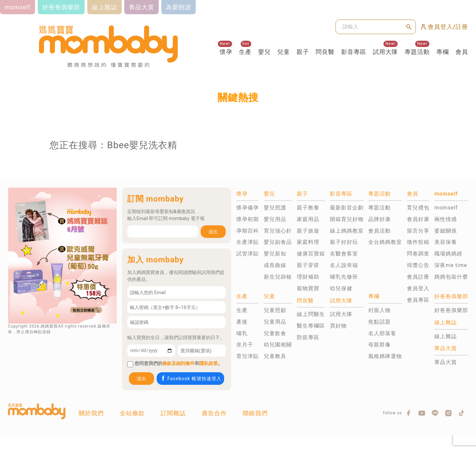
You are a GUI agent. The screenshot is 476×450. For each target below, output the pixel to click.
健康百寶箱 (311, 254)
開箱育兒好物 (347, 219)
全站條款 (132, 413)
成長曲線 (275, 265)
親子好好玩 (344, 242)
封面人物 (379, 310)
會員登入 (418, 288)
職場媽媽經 (448, 254)
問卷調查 (418, 254)
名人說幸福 (344, 265)
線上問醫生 (311, 314)
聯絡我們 (255, 413)
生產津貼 (248, 242)
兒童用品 (275, 322)
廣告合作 (214, 413)
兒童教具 (275, 356)
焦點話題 (379, 322)
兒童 (284, 52)
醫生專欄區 (311, 326)
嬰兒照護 (275, 208)
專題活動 (417, 52)
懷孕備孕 (248, 208)
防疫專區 (308, 337)
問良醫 (325, 52)
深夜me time (451, 265)
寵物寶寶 (308, 288)
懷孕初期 (248, 219)
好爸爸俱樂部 (451, 310)
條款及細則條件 (178, 363)
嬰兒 (264, 52)
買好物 (338, 326)
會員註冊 (418, 277)
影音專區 (354, 52)
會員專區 (418, 300)
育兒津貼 (248, 356)
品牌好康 (379, 219)
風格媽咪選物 (385, 356)
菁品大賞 (446, 362)
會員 (462, 52)
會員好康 (418, 219)
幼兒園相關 (278, 345)
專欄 (443, 52)
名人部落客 (382, 333)
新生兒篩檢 (278, 277)
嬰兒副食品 (278, 242)
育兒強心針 (278, 231)
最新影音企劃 (347, 208)
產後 (242, 322)
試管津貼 (248, 254)
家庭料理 (308, 242)
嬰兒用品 (275, 219)
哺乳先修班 (344, 277)
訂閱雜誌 (173, 413)
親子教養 (308, 208)
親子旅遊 (308, 231)
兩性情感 (446, 219)
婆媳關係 (446, 231)
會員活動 (379, 231)
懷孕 (226, 52)
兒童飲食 (275, 333)
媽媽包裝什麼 (451, 277)
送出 (213, 232)
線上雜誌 (446, 336)
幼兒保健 (341, 288)
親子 (303, 52)
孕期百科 (248, 231)
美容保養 (446, 242)
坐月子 (245, 345)
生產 (245, 52)
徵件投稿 (418, 242)
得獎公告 (418, 265)
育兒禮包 (418, 208)
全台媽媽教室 (385, 242)
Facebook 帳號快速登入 (191, 378)
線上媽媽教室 (347, 231)
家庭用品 (308, 219)
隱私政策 (209, 363)
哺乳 (242, 333)
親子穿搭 (308, 265)
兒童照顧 (275, 310)
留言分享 (418, 231)
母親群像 (379, 345)
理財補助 (308, 277)
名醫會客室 (344, 254)
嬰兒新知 (275, 254)
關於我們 (91, 413)
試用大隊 (385, 52)
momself (446, 208)
